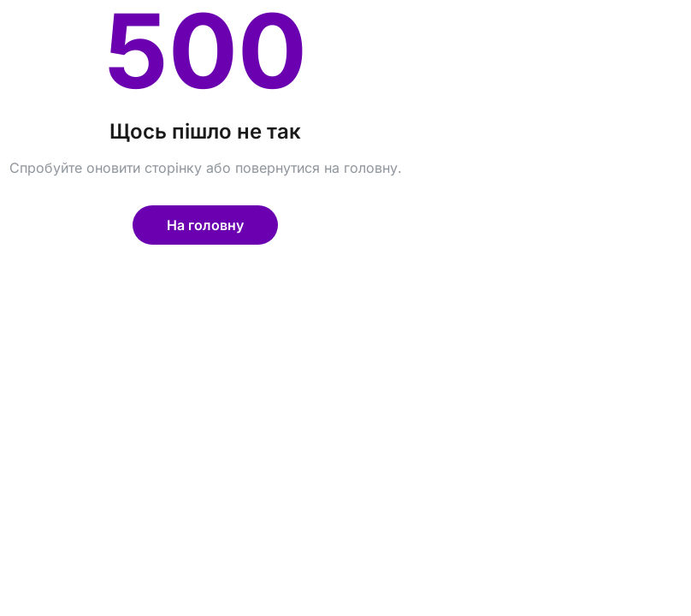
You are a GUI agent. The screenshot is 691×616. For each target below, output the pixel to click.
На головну (205, 225)
